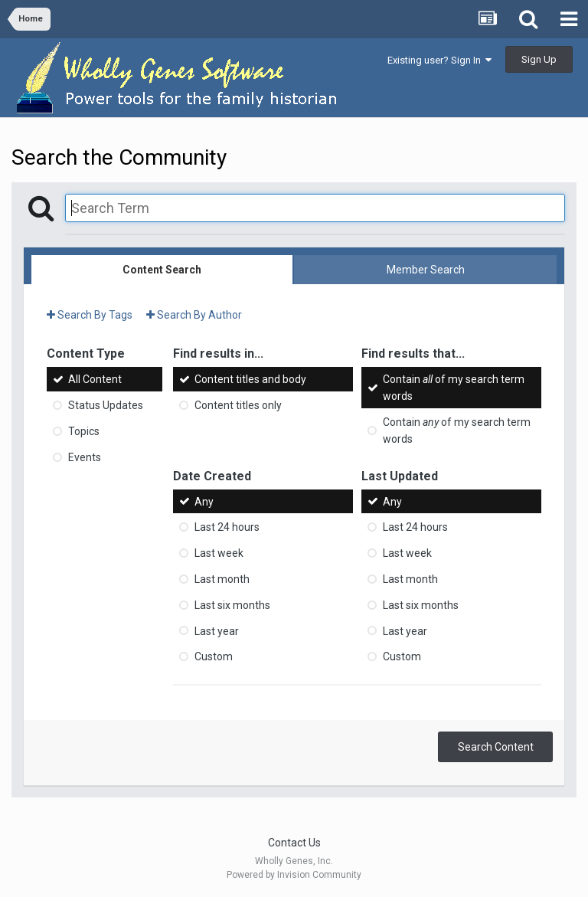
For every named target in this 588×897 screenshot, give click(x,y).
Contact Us (294, 843)
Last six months (232, 605)
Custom (214, 656)
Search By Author (194, 315)
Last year (217, 630)
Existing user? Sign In (439, 60)
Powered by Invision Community (294, 875)
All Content (95, 379)
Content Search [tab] (162, 270)
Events (85, 457)
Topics (84, 431)
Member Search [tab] (426, 270)
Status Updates (106, 405)
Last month (222, 579)
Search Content (496, 747)
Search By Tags (90, 315)
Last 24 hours (227, 527)
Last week (219, 553)
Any (204, 501)
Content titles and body (250, 379)
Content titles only (238, 405)
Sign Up (539, 59)
